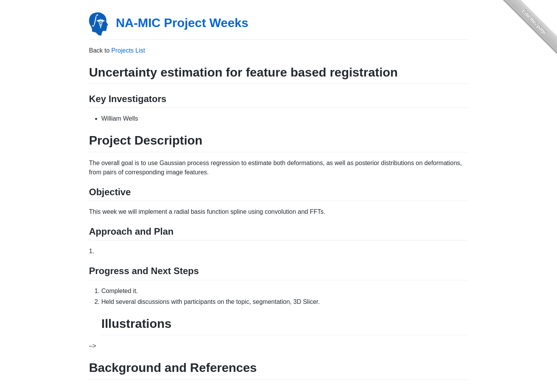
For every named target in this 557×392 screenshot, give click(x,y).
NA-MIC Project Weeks (182, 23)
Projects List (128, 50)
